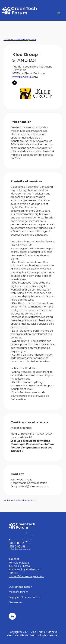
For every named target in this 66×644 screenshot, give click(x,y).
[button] (59, 13)
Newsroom (15, 602)
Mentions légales (18, 592)
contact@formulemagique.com (26, 576)
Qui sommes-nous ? (20, 587)
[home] (19, 11)
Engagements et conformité (25, 597)
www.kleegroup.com (25, 77)
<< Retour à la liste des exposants (20, 39)
